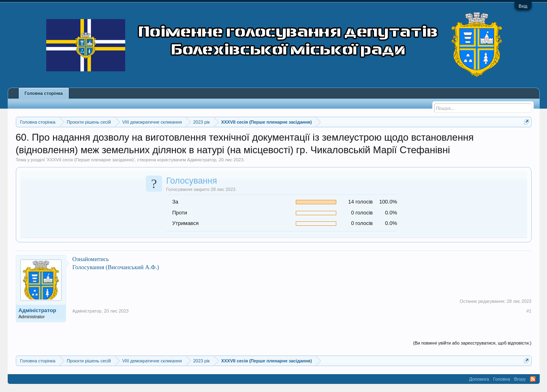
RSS (533, 379)
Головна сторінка (44, 93)
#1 (529, 311)
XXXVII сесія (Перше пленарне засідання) (90, 160)
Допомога (479, 379)
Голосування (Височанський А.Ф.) (116, 267)
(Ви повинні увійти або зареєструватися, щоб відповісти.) (472, 343)
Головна (502, 379)
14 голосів (360, 202)
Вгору (520, 379)
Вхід (523, 6)
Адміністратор (202, 160)
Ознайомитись (91, 259)
